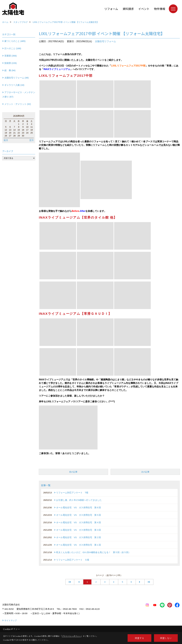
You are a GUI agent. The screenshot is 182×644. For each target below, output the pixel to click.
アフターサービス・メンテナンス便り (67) (19, 94)
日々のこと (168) (13, 48)
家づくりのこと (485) (15, 41)
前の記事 (73, 472)
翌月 (32, 140)
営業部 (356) (11, 56)
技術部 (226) (11, 63)
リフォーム (111, 9)
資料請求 (128, 9)
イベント (144, 9)
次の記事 (145, 472)
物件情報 (160, 9)
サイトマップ (11, 620)
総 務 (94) (10, 70)
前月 (6, 140)
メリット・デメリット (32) (18, 104)
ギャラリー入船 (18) (14, 85)
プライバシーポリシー (71, 636)
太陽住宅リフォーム (105, 41)
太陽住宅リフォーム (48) (17, 78)
